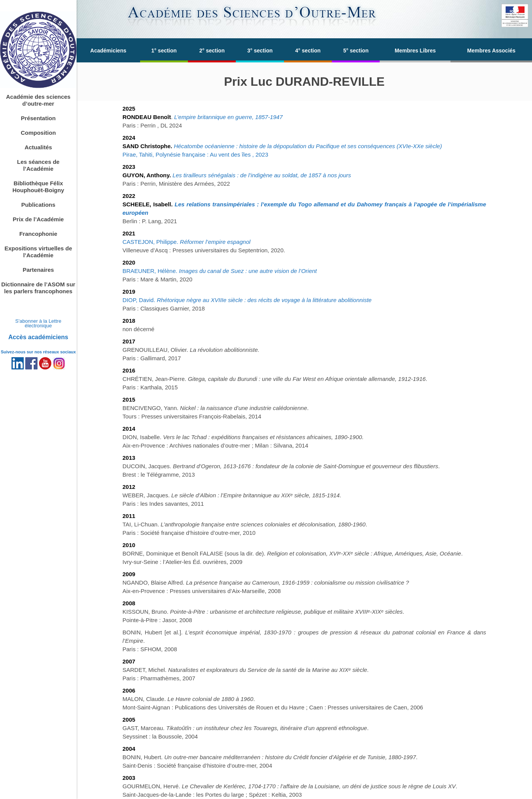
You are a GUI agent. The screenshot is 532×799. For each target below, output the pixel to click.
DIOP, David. (247, 300)
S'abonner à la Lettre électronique (38, 323)
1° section (164, 51)
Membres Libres (415, 51)
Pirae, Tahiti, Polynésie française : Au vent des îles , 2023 (195, 154)
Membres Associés (491, 51)
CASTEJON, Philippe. (186, 242)
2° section (212, 51)
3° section (260, 51)
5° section (356, 51)
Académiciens (108, 51)
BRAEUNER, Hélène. (220, 271)
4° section (308, 51)
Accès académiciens (38, 337)
